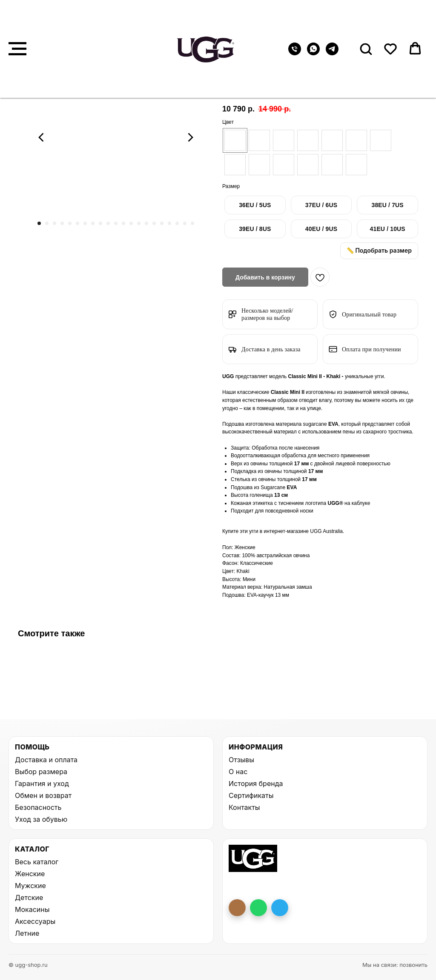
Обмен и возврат (43, 795)
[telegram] (332, 53)
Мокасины (32, 909)
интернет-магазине (287, 531)
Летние (27, 933)
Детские (29, 897)
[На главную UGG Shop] (253, 858)
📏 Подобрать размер (379, 250)
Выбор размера (41, 772)
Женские (30, 874)
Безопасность (38, 807)
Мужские (30, 886)
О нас (238, 772)
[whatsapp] (313, 53)
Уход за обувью (41, 819)
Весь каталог (37, 862)
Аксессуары (35, 921)
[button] (366, 48)
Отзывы (241, 760)
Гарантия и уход (42, 783)
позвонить (413, 965)
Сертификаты (251, 795)
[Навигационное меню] (17, 49)
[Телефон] (295, 53)
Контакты (244, 807)
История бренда (256, 783)
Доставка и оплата (46, 760)
